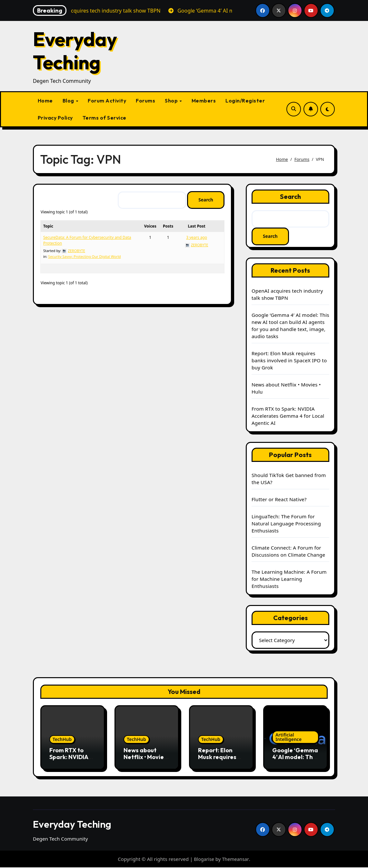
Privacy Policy (55, 118)
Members (204, 101)
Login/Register (245, 101)
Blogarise (203, 859)
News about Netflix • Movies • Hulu (147, 757)
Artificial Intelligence (288, 737)
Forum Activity (107, 101)
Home (45, 101)
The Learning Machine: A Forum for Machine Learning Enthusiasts (289, 579)
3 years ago (197, 238)
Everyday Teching (75, 51)
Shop (172, 101)
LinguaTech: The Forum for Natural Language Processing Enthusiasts (286, 524)
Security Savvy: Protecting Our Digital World (84, 257)
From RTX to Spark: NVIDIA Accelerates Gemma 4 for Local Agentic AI (288, 416)
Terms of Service (104, 118)
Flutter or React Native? (279, 500)
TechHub (62, 740)
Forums (145, 101)
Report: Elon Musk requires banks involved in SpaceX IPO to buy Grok (289, 361)
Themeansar (236, 859)
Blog (69, 101)
